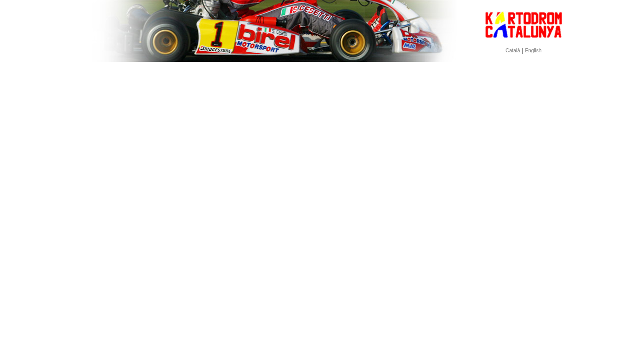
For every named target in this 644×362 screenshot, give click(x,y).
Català (513, 51)
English (533, 51)
